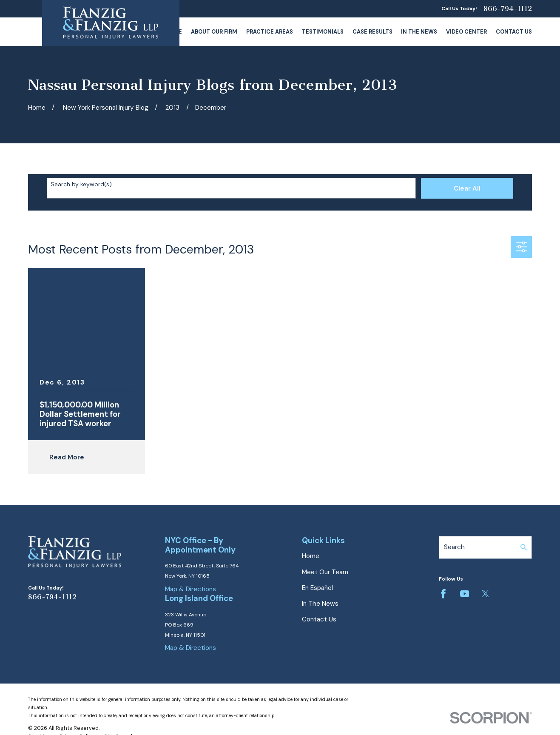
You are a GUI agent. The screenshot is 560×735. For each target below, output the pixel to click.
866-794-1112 (508, 9)
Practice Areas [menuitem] (270, 32)
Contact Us (319, 619)
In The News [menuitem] (419, 32)
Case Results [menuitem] (372, 32)
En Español (317, 588)
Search (454, 547)
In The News (320, 604)
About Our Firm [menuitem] (214, 32)
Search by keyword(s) (81, 184)
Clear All (467, 188)
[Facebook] (443, 594)
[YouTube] (465, 594)
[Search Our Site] (524, 547)
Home (311, 556)
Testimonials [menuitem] (323, 32)
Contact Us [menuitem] (514, 32)
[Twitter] (485, 594)
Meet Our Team (325, 572)
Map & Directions (190, 589)
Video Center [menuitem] (466, 32)
